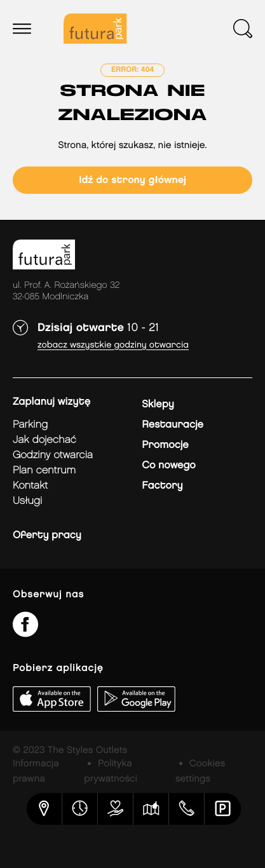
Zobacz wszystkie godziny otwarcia (113, 345)
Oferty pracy (47, 535)
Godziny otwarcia (53, 455)
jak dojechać (44, 440)
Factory (162, 486)
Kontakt (30, 486)
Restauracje (173, 425)
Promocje (165, 445)
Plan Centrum (44, 471)
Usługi (27, 501)
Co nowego (169, 465)
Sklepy (158, 404)
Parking (30, 425)
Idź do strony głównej (132, 180)
